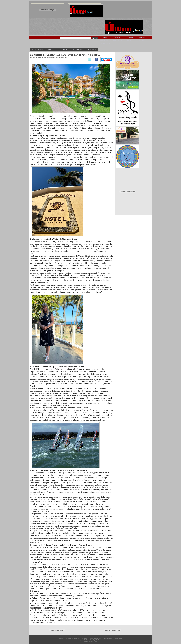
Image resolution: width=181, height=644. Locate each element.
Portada (106, 38)
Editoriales (118, 638)
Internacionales (106, 41)
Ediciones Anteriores (73, 638)
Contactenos (91, 50)
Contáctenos (108, 638)
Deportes (130, 41)
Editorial (118, 38)
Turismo (130, 38)
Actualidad (142, 38)
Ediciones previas (37, 50)
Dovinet (95, 641)
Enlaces (50, 50)
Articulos (64, 50)
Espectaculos (118, 41)
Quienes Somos (78, 50)
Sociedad (142, 41)
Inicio (61, 638)
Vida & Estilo (106, 43)
